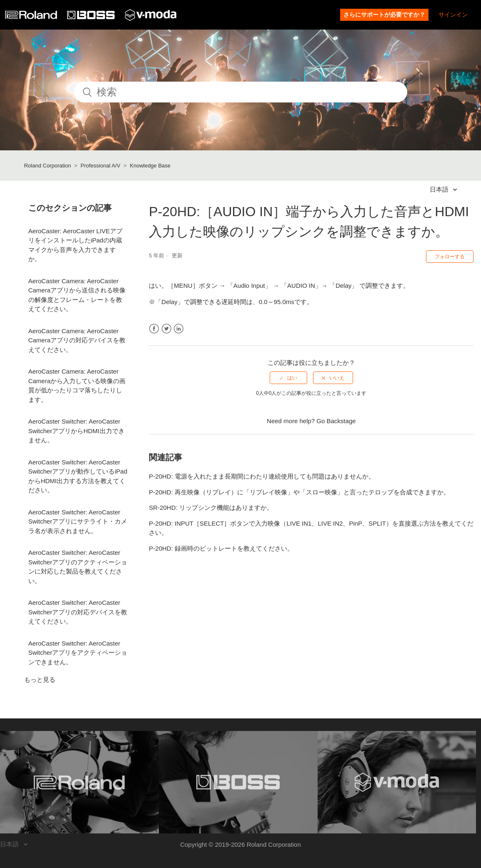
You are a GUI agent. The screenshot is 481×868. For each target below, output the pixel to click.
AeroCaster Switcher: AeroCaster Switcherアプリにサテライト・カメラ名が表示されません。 (78, 521)
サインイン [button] (453, 15)
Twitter (167, 329)
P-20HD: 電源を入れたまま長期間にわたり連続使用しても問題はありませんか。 (262, 476)
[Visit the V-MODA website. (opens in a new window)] (397, 782)
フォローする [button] (450, 257)
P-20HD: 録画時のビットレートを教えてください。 (221, 548)
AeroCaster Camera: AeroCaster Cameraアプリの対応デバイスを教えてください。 (77, 340)
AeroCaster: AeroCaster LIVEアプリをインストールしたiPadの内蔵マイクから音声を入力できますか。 (75, 245)
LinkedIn (179, 329)
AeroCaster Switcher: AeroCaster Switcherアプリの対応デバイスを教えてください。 (78, 612)
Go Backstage (336, 421)
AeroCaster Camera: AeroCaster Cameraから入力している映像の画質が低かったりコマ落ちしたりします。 (77, 385)
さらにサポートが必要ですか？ (384, 15)
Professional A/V (100, 166)
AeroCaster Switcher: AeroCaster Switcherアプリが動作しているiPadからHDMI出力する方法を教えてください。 (78, 476)
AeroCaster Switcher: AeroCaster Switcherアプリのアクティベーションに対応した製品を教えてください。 (78, 567)
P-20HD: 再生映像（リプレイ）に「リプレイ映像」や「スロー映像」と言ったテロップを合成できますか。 (299, 492)
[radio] (288, 378)
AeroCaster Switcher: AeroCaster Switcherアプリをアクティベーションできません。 (78, 653)
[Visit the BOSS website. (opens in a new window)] (238, 782)
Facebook (154, 329)
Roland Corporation (48, 166)
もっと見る (40, 680)
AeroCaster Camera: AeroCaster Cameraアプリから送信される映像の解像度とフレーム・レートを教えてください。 (77, 295)
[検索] (240, 92)
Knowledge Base (150, 166)
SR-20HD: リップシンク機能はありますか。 (211, 508)
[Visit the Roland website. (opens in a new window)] (79, 782)
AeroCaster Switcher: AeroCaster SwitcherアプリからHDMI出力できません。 (76, 431)
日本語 (440, 189)
